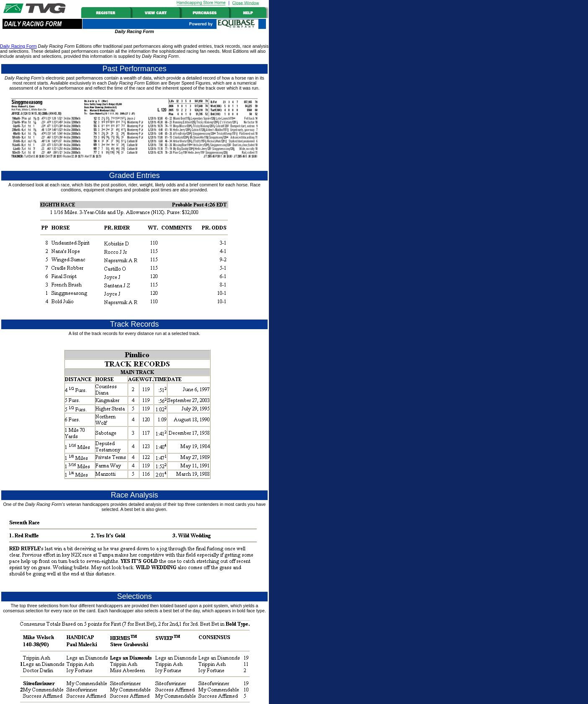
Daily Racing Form (18, 46)
